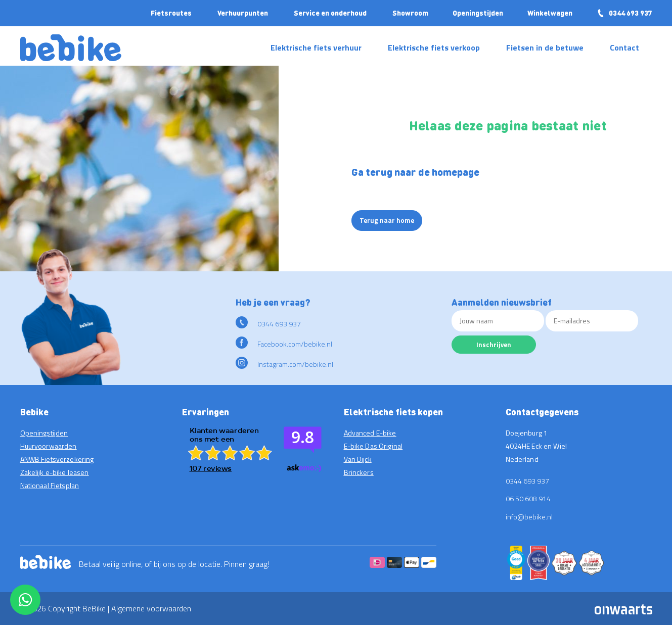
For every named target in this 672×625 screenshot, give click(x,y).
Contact (624, 47)
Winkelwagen (550, 13)
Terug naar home (387, 220)
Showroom (410, 13)
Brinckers (359, 472)
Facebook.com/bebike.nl (284, 344)
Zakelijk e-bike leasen (55, 472)
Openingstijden (478, 13)
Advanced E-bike (370, 433)
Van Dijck (358, 459)
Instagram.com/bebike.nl (284, 364)
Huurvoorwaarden (49, 446)
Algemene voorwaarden (151, 608)
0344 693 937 (624, 13)
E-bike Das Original (373, 446)
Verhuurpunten (243, 13)
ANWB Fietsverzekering (57, 459)
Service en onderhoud (330, 13)
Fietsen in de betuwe (545, 47)
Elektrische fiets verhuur (316, 47)
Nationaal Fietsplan (50, 485)
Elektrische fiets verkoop (434, 47)
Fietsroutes (171, 13)
